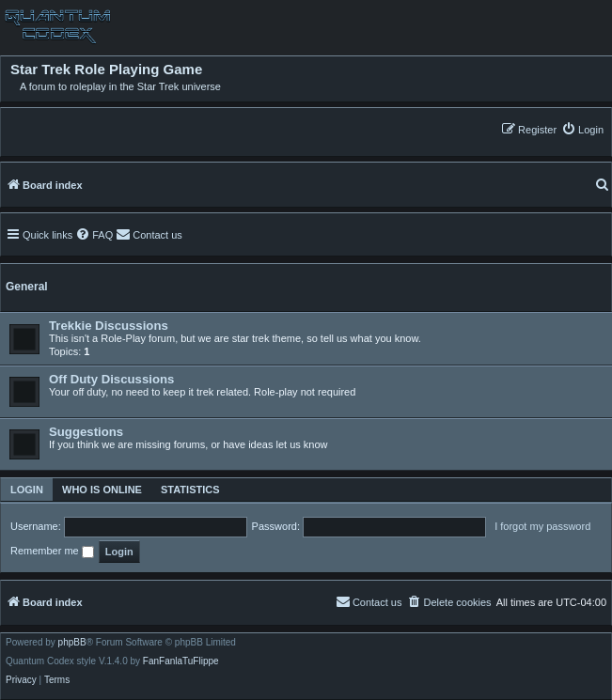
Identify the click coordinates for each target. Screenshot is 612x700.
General (27, 287)
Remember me (52, 552)
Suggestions (86, 432)
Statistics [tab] (190, 490)
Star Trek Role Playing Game (106, 70)
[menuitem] (582, 129)
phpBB (72, 643)
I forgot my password (542, 526)
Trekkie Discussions (109, 326)
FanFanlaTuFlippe (181, 661)
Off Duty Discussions (111, 379)
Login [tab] (27, 490)
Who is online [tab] (102, 490)
